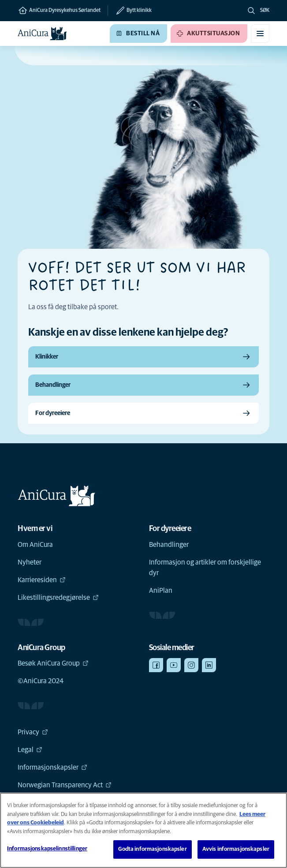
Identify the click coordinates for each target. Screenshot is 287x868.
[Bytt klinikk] (130, 11)
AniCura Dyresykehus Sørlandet (59, 11)
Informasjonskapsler (52, 767)
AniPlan (161, 591)
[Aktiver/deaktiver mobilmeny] (260, 34)
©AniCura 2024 (41, 681)
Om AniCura (35, 545)
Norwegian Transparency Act (65, 785)
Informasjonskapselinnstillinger (47, 849)
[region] (143, 830)
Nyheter (30, 562)
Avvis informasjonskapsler (236, 849)
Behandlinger (169, 545)
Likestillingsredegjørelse (58, 598)
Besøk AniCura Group (53, 663)
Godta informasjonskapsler (152, 849)
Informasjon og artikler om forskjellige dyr (205, 568)
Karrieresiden (42, 580)
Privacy (33, 732)
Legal (30, 750)
